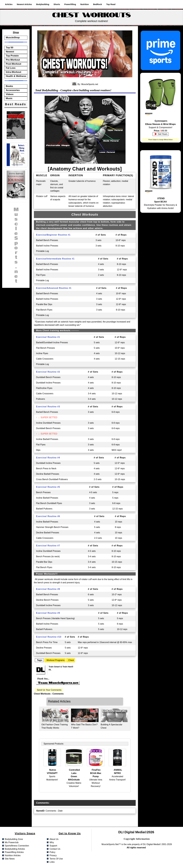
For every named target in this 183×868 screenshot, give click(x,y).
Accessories (13, 90)
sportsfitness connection (17, 846)
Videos (10, 94)
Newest (10, 52)
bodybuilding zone (14, 839)
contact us (55, 849)
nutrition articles (13, 855)
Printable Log (42, 251)
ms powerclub (12, 842)
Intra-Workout (13, 72)
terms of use (56, 859)
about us (54, 839)
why (52, 842)
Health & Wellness (16, 76)
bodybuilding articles (15, 849)
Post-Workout (13, 64)
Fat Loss (11, 68)
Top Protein (12, 56)
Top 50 (10, 48)
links (52, 862)
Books (9, 86)
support (53, 846)
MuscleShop (13, 37)
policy (52, 852)
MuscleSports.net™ (111, 844)
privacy (53, 855)
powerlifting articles (14, 852)
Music (9, 98)
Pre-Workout (13, 60)
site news (10, 859)
